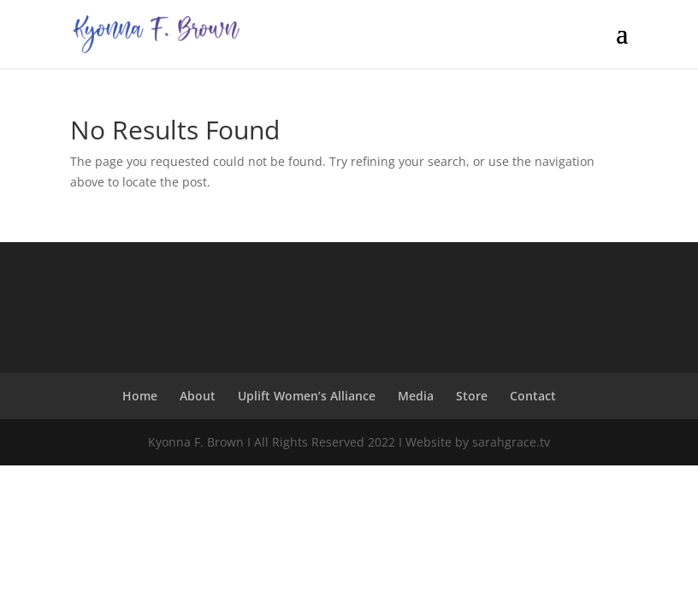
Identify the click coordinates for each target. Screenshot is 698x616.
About (198, 396)
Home (140, 396)
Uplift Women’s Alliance (307, 396)
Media (416, 396)
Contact (533, 396)
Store (472, 396)
